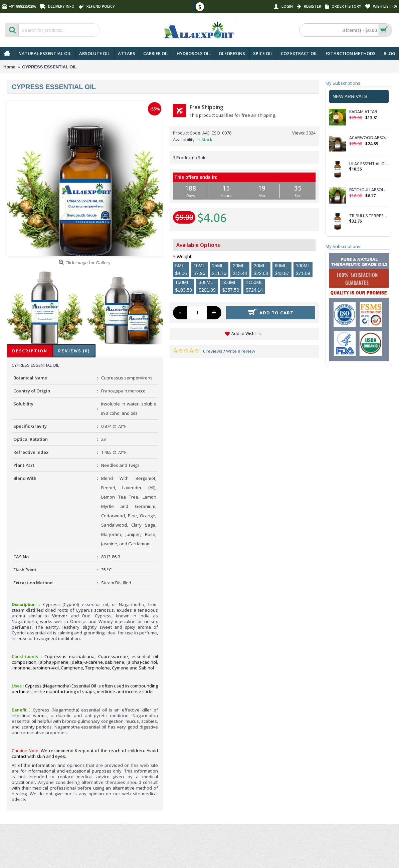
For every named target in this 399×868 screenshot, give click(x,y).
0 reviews (213, 351)
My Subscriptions (343, 83)
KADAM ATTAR (364, 112)
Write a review (241, 351)
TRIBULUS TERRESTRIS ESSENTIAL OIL (369, 216)
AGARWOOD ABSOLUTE (369, 138)
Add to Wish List (247, 334)
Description (30, 351)
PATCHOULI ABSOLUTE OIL (369, 190)
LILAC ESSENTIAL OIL (368, 164)
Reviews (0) (74, 351)
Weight (184, 257)
